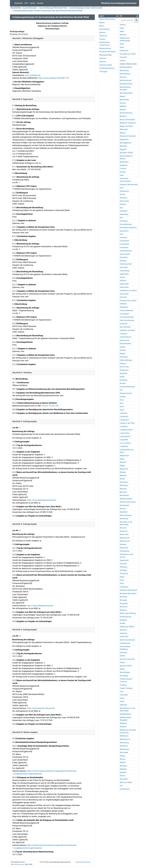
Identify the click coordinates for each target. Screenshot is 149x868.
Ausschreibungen (29, 8)
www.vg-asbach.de (33, 75)
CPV (26, 3)
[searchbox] (127, 20)
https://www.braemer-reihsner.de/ (41, 708)
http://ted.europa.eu (17, 864)
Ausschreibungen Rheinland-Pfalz (53, 8)
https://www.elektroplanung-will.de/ (42, 500)
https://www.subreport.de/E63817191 (54, 78)
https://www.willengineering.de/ (40, 606)
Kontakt (40, 3)
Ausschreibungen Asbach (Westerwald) (86, 8)
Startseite (19, 3)
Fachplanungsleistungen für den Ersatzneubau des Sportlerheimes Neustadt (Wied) (48, 11)
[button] (109, 16)
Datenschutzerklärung (83, 862)
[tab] (109, 16)
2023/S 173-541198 (50, 406)
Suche (32, 3)
